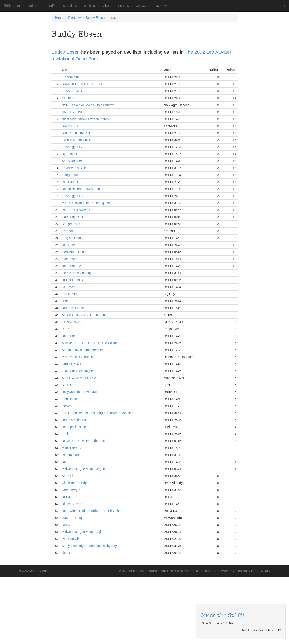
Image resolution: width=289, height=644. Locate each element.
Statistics (90, 6)
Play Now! (160, 6)
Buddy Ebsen (95, 18)
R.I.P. (65, 329)
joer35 (66, 406)
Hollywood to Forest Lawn (80, 392)
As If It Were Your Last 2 (79, 378)
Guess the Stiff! (222, 616)
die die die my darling (77, 273)
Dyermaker (69, 154)
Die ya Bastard (72, 504)
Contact (141, 6)
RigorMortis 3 (71, 182)
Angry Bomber (72, 161)
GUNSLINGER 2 (73, 322)
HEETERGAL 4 (72, 280)
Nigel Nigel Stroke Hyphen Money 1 (87, 119)
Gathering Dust (72, 217)
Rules (32, 6)
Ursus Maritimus (73, 308)
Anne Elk (68, 476)
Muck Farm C (71, 448)
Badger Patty (71, 224)
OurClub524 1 (71, 364)
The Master (70, 294)
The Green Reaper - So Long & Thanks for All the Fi (98, 413)
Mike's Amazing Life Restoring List (86, 203)
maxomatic (69, 259)
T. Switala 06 (71, 77)
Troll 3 (66, 434)
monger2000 (71, 175)
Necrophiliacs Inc (74, 427)
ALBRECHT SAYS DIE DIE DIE (84, 315)
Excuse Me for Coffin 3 (78, 140)
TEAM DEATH (72, 91)
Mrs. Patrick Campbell (77, 357)
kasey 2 (67, 525)
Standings (70, 6)
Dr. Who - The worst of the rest (83, 441)
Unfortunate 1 (71, 336)
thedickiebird (71, 399)
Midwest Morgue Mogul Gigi (81, 532)
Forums (123, 6)
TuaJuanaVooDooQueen (79, 371)
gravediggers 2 (72, 147)
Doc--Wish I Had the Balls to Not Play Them (92, 511)
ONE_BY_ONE (72, 112)
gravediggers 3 (72, 196)
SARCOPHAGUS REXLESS (82, 84)
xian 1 (66, 553)
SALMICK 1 (70, 126)
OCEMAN (69, 287)
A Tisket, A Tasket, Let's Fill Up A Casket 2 (91, 343)
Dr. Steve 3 (69, 245)
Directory (75, 18)
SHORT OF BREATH (76, 133)
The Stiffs (50, 6)
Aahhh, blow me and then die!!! (83, 350)
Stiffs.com (12, 6)
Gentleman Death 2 (75, 252)
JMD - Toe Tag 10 (74, 518)
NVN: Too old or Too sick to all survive (88, 105)
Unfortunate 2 (71, 266)
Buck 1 (66, 385)
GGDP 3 (68, 98)
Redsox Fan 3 (71, 455)
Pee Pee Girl (71, 539)
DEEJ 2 (67, 497)
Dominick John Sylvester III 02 (83, 189)
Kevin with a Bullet (75, 168)
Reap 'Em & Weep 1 (76, 210)
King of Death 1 (73, 238)
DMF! (65, 462)
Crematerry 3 (71, 490)
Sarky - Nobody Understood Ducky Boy (89, 546)
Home (59, 18)
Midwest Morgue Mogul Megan (83, 469)
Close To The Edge (75, 483)
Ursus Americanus (75, 420)
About (107, 6)
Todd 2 (66, 301)
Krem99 (67, 231)
